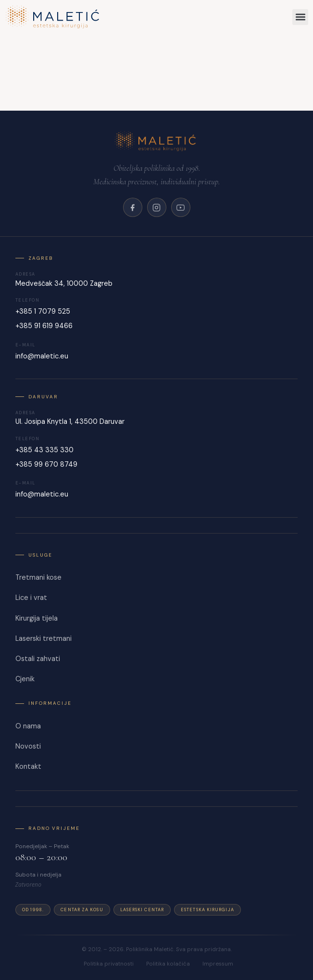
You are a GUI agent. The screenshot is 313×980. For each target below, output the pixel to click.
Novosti (28, 746)
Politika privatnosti (109, 964)
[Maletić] (119, 17)
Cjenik (25, 679)
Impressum (218, 964)
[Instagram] (157, 207)
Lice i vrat (31, 598)
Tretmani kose (38, 577)
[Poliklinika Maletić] (156, 141)
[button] (300, 17)
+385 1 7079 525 (43, 311)
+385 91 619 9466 (44, 326)
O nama (28, 726)
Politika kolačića (168, 964)
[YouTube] (181, 207)
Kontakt (28, 766)
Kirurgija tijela (37, 618)
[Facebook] (133, 207)
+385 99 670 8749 (46, 464)
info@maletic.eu (42, 356)
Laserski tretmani (44, 638)
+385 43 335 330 (44, 450)
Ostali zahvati (38, 659)
